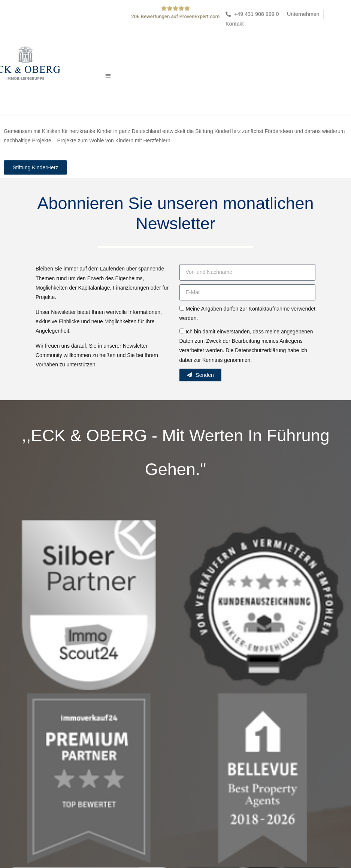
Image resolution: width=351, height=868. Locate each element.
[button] (108, 75)
